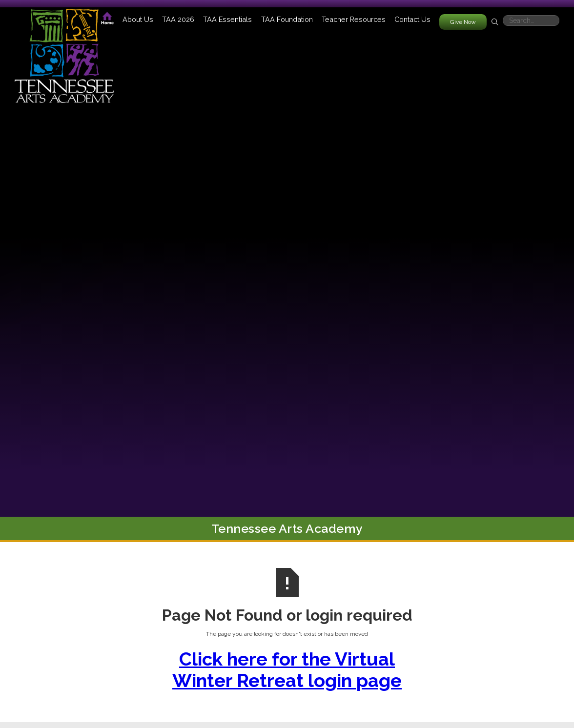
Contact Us (412, 19)
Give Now (463, 22)
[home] (64, 51)
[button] (138, 19)
